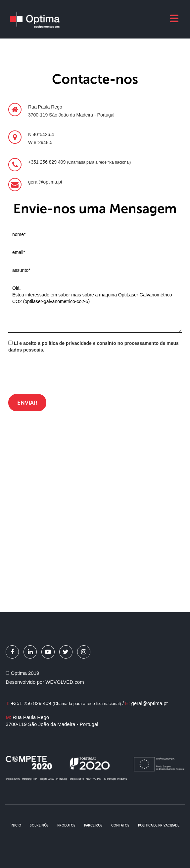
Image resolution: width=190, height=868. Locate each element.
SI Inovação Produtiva (116, 779)
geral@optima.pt (149, 703)
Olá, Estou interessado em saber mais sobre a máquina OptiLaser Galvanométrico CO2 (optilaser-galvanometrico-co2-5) (95, 308)
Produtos (66, 826)
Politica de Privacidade (159, 826)
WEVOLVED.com (65, 682)
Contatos (120, 826)
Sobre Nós (39, 826)
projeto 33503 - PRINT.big (53, 779)
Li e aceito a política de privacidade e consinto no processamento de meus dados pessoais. (94, 347)
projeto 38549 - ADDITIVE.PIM (86, 779)
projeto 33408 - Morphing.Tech (21, 779)
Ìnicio (16, 826)
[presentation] (59, 374)
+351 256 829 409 (66, 703)
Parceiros (93, 826)
